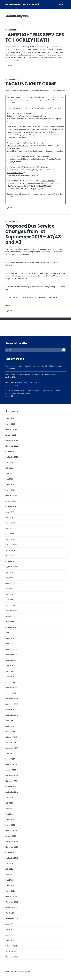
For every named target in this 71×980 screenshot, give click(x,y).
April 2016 (10, 819)
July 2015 (9, 869)
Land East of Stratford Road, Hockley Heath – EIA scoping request (31, 374)
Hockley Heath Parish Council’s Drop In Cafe (23, 382)
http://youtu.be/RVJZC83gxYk (18, 145)
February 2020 (11, 649)
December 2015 (12, 841)
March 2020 (10, 644)
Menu (61, 4)
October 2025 (11, 451)
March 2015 (10, 891)
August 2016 (10, 797)
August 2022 (10, 572)
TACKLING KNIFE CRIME (31, 84)
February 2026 (11, 429)
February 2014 (11, 946)
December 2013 (12, 957)
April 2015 (10, 885)
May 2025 (9, 479)
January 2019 (11, 693)
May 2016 (9, 814)
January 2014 (11, 951)
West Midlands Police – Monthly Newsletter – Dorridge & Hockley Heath (34, 366)
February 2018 (11, 737)
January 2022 (11, 589)
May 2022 (9, 578)
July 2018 (9, 721)
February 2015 (11, 896)
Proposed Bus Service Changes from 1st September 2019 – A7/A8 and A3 (33, 234)
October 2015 (11, 852)
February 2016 (11, 830)
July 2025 (9, 468)
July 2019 (9, 671)
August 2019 (10, 666)
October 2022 (11, 561)
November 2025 (12, 446)
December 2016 (12, 775)
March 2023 (10, 539)
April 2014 (10, 940)
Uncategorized (11, 30)
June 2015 (9, 874)
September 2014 (12, 918)
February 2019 (11, 688)
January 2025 (11, 501)
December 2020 (12, 616)
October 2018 (11, 710)
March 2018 (10, 731)
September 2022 (12, 567)
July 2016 (9, 803)
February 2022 (11, 583)
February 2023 (11, 545)
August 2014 (10, 924)
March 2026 (10, 424)
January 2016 (11, 836)
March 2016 (10, 825)
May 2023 (9, 528)
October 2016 (11, 786)
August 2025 (10, 462)
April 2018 (10, 726)
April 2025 (10, 484)
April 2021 (10, 600)
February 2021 (11, 611)
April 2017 (10, 753)
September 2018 (12, 715)
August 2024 (10, 512)
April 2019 (10, 677)
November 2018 (12, 704)
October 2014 (11, 913)
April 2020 (10, 638)
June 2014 (9, 935)
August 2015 (10, 863)
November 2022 (12, 556)
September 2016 (12, 792)
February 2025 (11, 495)
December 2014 (12, 902)
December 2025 (12, 440)
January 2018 (11, 742)
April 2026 (10, 418)
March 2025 (10, 490)
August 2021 (10, 594)
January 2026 (11, 435)
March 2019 (10, 682)
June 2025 (9, 473)
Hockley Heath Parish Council (22, 4)
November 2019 (12, 655)
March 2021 (10, 605)
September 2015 (12, 858)
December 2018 (12, 699)
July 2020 (9, 633)
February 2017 (11, 764)
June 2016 (9, 808)
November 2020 (12, 622)
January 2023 (11, 550)
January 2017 (11, 770)
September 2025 (12, 457)
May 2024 (9, 517)
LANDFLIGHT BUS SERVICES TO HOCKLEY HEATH (35, 37)
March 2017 (10, 759)
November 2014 (12, 907)
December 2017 (12, 748)
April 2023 (10, 534)
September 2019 (12, 660)
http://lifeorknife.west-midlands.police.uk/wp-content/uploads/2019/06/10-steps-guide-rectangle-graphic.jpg (32, 170)
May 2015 (9, 880)
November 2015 (12, 847)
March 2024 (10, 523)
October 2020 (11, 627)
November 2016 (12, 781)
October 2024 (11, 506)
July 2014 (9, 929)
